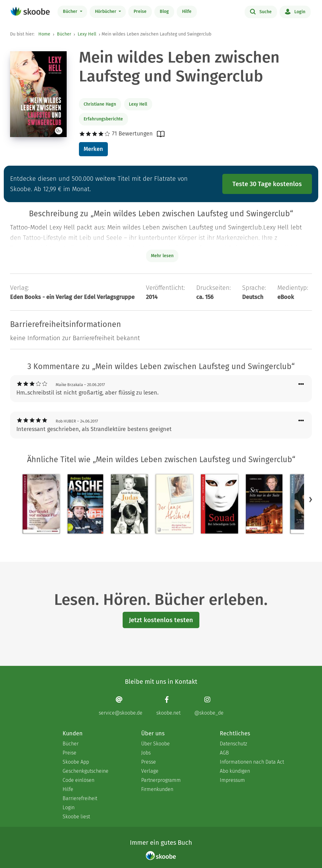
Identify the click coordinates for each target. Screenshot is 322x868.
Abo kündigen (235, 771)
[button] (311, 500)
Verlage (150, 771)
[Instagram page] (209, 706)
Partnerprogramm (161, 780)
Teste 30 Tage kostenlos (267, 184)
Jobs (146, 753)
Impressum (232, 780)
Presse (149, 762)
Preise (140, 11)
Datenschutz (233, 744)
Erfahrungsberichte (103, 119)
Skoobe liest (76, 817)
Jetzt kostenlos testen (161, 620)
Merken (93, 149)
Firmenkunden (157, 789)
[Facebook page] (168, 706)
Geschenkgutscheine (86, 771)
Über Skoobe (155, 744)
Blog (164, 11)
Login (295, 11)
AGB (224, 753)
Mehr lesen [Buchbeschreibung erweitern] (162, 256)
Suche (261, 11)
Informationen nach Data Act (252, 762)
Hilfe (187, 11)
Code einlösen (78, 780)
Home (44, 34)
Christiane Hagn (100, 104)
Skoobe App (76, 762)
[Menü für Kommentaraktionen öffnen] (301, 384)
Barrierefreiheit (80, 798)
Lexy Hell (87, 34)
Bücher (71, 11)
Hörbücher (106, 11)
